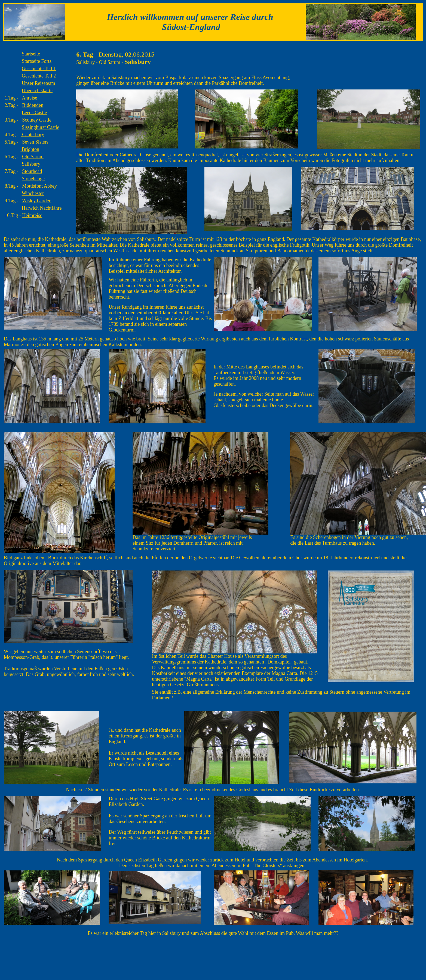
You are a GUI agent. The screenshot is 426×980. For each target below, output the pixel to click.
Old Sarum (33, 157)
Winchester (33, 193)
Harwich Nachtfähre (42, 208)
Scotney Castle (37, 120)
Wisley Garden (37, 201)
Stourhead (32, 171)
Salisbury (31, 164)
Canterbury (33, 135)
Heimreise (32, 215)
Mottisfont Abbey (39, 186)
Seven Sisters (35, 142)
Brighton (30, 149)
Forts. (37, 61)
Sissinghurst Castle (41, 127)
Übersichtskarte (37, 91)
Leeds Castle (34, 113)
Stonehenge (33, 179)
